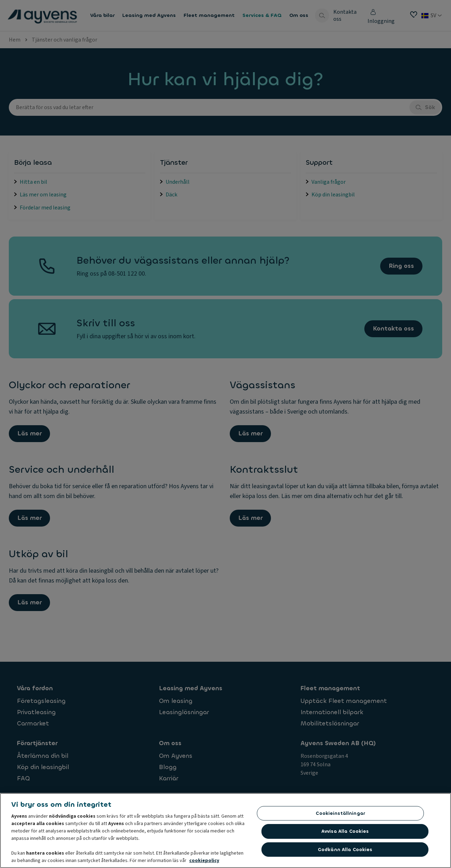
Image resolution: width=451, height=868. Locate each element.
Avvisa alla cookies (345, 833)
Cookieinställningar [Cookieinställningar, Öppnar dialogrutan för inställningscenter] (340, 815)
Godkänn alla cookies (345, 852)
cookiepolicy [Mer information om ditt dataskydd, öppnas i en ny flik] (204, 863)
